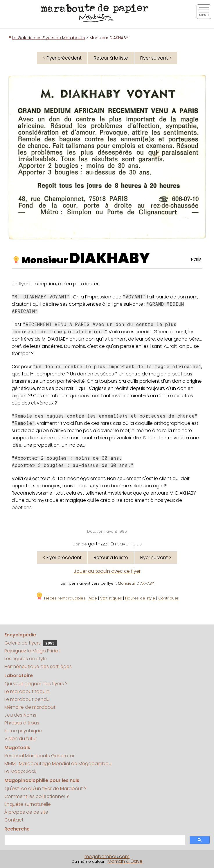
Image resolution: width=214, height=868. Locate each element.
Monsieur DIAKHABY (136, 583)
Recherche (17, 829)
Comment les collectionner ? (37, 796)
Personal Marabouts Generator (39, 756)
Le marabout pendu (27, 699)
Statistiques (111, 598)
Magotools (17, 748)
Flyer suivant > (156, 58)
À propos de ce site (26, 812)
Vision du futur (21, 739)
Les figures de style (26, 659)
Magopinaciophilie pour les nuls (42, 780)
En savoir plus (126, 544)
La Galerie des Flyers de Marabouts (48, 38)
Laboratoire (19, 675)
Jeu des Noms (20, 715)
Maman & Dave (125, 861)
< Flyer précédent (62, 58)
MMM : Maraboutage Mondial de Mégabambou (58, 764)
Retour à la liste (111, 58)
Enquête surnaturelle (28, 804)
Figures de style (140, 598)
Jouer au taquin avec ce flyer (107, 571)
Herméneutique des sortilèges (38, 666)
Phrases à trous (22, 723)
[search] (94, 840)
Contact (14, 820)
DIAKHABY (110, 258)
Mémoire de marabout (30, 707)
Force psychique (23, 731)
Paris (196, 259)
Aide (93, 598)
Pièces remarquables (61, 598)
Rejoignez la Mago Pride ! (32, 651)
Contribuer (168, 598)
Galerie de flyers (31, 643)
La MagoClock (20, 771)
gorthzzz (98, 544)
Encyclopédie (20, 635)
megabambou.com (107, 857)
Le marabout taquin (27, 691)
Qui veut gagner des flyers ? (36, 684)
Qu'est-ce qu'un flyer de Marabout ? (45, 789)
